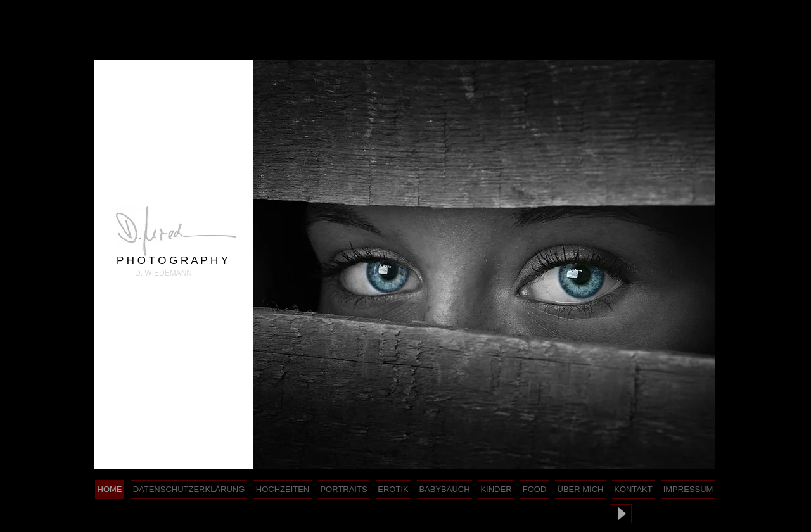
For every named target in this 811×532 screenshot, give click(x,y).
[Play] (621, 514)
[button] (484, 264)
